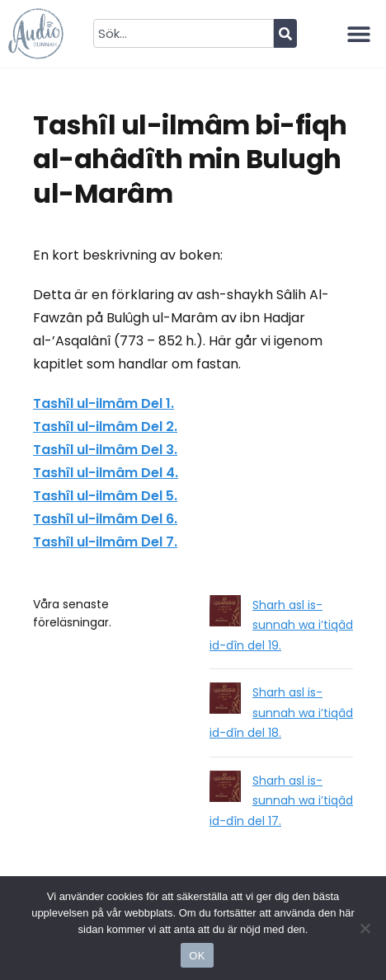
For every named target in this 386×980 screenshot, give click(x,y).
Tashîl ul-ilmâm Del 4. (106, 473)
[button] (359, 33)
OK (197, 956)
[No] (365, 928)
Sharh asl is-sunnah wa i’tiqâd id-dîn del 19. (281, 625)
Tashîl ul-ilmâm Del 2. (105, 427)
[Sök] (285, 33)
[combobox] (183, 33)
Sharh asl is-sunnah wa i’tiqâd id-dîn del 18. (281, 713)
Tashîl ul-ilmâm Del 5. (105, 496)
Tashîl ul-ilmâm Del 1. (104, 403)
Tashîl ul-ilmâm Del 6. (105, 519)
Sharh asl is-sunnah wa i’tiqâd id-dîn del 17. (281, 801)
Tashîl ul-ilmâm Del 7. (105, 542)
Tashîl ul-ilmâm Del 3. (105, 450)
